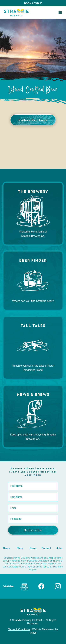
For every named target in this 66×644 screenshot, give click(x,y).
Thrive (33, 633)
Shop (20, 548)
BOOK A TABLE (33, 3)
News (33, 548)
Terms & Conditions (19, 629)
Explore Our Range (33, 120)
